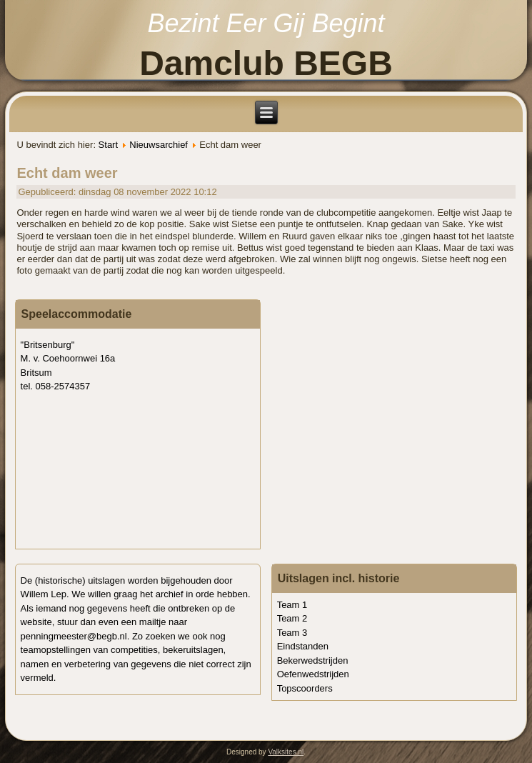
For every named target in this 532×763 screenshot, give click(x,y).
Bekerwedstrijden (313, 660)
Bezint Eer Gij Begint (266, 23)
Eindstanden (303, 646)
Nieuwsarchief (159, 145)
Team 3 (292, 633)
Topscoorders (305, 688)
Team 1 (292, 605)
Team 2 (292, 618)
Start (108, 145)
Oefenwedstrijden (313, 674)
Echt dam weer (67, 173)
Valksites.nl (286, 752)
